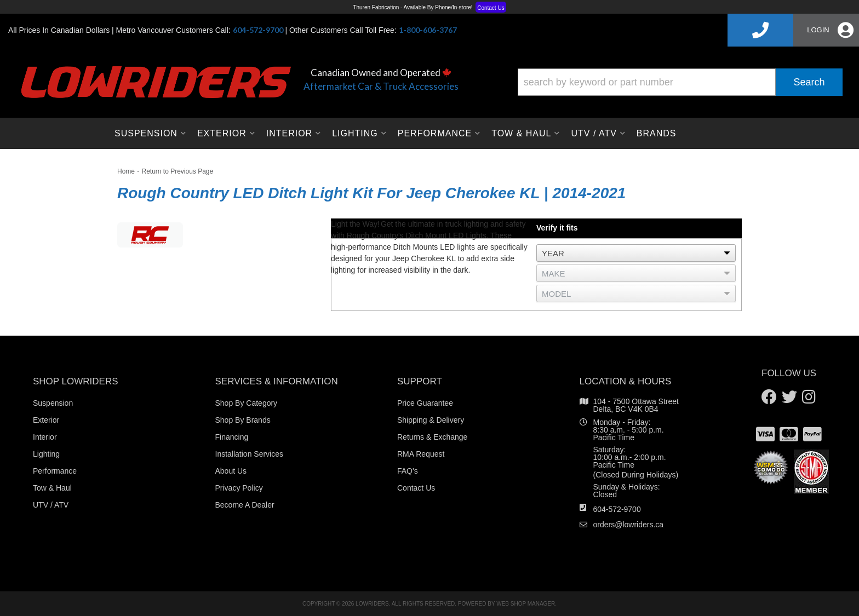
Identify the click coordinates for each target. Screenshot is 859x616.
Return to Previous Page (177, 171)
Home (126, 171)
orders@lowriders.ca (629, 525)
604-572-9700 (617, 509)
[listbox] (636, 253)
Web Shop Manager (526, 604)
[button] (680, 82)
